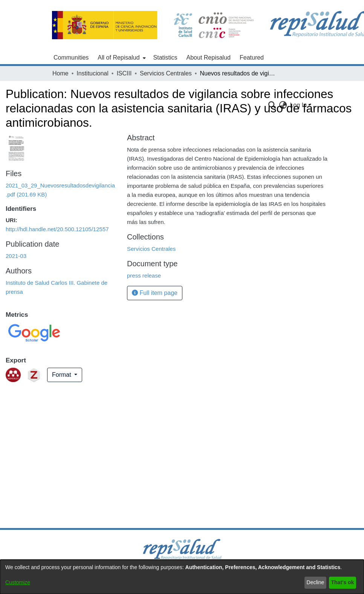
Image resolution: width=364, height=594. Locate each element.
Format (62, 375)
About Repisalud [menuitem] (209, 58)
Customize (18, 582)
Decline (316, 582)
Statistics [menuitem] (165, 58)
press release (144, 276)
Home (60, 73)
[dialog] (182, 577)
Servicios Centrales (166, 73)
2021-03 (16, 256)
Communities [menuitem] (71, 58)
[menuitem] (121, 58)
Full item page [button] (155, 293)
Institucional (93, 73)
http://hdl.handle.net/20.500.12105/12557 (57, 229)
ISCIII (124, 73)
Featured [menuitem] (252, 58)
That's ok (343, 582)
